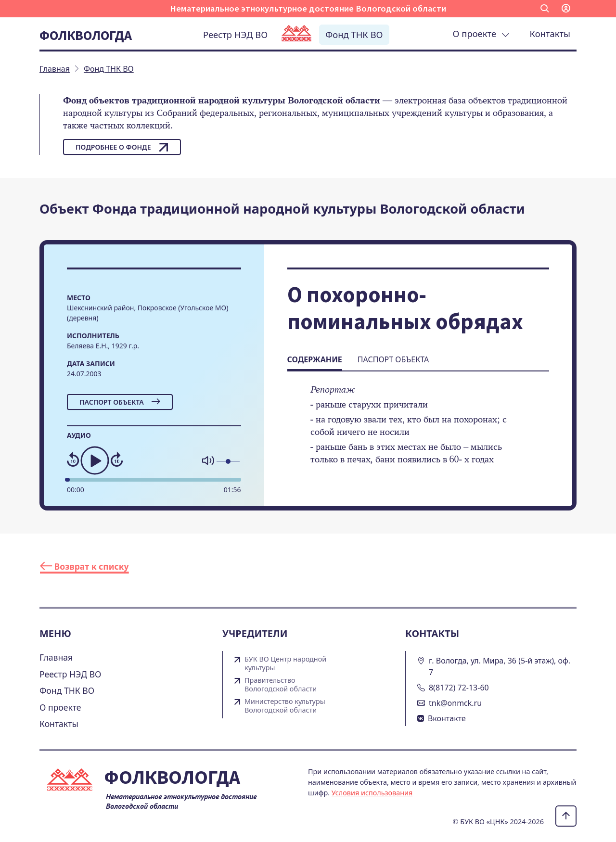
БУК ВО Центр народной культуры (285, 663)
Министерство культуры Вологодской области (285, 706)
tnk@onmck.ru (455, 703)
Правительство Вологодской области (281, 685)
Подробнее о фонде (122, 147)
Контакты (550, 33)
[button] (545, 9)
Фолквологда (86, 35)
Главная (56, 657)
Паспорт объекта (120, 402)
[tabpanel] (418, 431)
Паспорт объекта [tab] (393, 359)
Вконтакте (447, 718)
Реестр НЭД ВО (235, 34)
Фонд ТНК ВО (354, 34)
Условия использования (372, 793)
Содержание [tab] (315, 359)
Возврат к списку (84, 566)
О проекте (481, 33)
